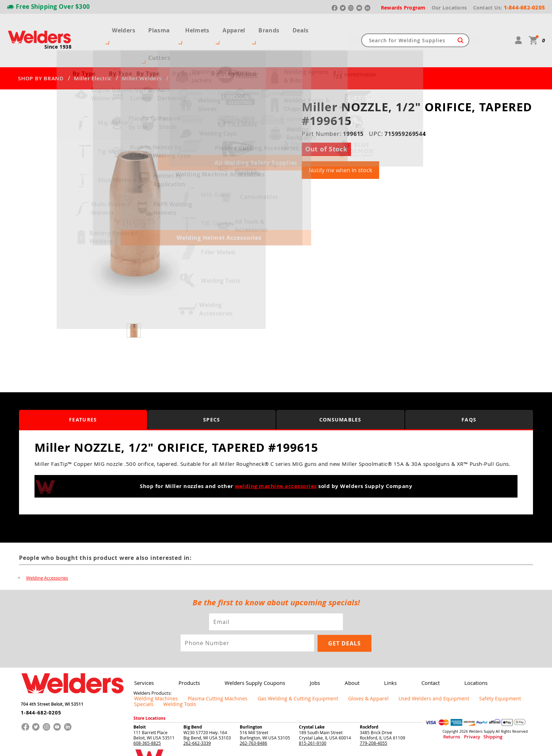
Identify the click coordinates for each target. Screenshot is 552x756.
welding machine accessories (276, 461)
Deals (308, 27)
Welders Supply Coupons (249, 657)
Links (378, 657)
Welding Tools (500, 672)
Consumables (340, 394)
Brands (277, 27)
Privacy (465, 705)
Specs (212, 394)
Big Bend (193, 695)
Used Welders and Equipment (382, 672)
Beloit (140, 695)
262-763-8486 (253, 711)
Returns (449, 705)
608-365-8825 (147, 711)
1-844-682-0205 (38, 683)
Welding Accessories (47, 552)
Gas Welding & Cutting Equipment (269, 672)
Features (83, 394)
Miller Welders (142, 53)
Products (186, 657)
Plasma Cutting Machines (203, 672)
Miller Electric (93, 53)
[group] (135, 188)
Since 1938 (58, 34)
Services (143, 657)
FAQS (469, 394)
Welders (117, 27)
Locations (459, 657)
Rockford (369, 695)
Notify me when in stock (340, 145)
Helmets (208, 27)
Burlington (251, 695)
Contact (416, 657)
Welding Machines (151, 672)
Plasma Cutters (162, 27)
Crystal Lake (312, 695)
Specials (470, 672)
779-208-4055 (374, 711)
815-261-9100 (313, 711)
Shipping (479, 705)
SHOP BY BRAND (41, 53)
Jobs (307, 657)
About (342, 657)
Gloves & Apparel (327, 672)
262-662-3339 (197, 711)
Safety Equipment (437, 672)
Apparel (243, 27)
